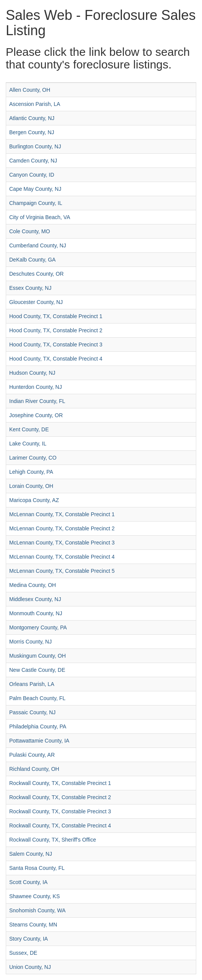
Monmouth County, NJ (36, 613)
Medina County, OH (33, 585)
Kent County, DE (29, 429)
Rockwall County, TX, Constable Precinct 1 (60, 783)
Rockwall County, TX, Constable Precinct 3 (60, 811)
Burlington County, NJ (35, 146)
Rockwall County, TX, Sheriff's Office (53, 840)
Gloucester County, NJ (36, 302)
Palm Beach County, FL (37, 698)
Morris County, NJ (30, 642)
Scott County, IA (28, 882)
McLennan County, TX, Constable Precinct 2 (62, 528)
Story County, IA (29, 939)
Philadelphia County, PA (38, 726)
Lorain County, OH (31, 486)
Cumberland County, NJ (38, 245)
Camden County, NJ (33, 161)
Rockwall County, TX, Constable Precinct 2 (60, 797)
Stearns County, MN (33, 925)
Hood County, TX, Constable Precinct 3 (56, 345)
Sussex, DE (23, 953)
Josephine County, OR (36, 415)
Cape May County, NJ (35, 189)
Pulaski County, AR (32, 755)
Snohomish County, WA (37, 910)
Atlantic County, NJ (32, 118)
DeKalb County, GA (32, 260)
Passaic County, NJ (32, 712)
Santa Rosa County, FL (37, 868)
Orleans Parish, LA (32, 684)
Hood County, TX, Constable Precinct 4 (56, 359)
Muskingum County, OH (38, 656)
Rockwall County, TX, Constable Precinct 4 (60, 826)
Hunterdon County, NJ (35, 387)
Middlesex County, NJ (35, 599)
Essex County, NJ (30, 288)
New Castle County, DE (37, 670)
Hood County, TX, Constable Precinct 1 (56, 316)
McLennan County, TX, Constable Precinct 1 (62, 514)
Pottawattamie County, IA (39, 741)
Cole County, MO (30, 231)
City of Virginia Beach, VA (40, 217)
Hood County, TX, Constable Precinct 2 (56, 330)
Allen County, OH (30, 90)
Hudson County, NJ (32, 373)
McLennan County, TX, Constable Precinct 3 (62, 543)
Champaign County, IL (36, 203)
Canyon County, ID (32, 175)
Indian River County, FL (37, 401)
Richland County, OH (34, 769)
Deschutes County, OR (36, 274)
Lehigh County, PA (31, 472)
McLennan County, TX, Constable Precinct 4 (62, 557)
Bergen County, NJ (32, 132)
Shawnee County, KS (34, 896)
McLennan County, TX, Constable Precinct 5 (62, 571)
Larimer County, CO (33, 458)
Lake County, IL (28, 444)
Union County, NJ (30, 967)
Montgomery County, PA (38, 627)
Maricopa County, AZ (34, 500)
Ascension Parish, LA (35, 104)
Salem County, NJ (31, 854)
